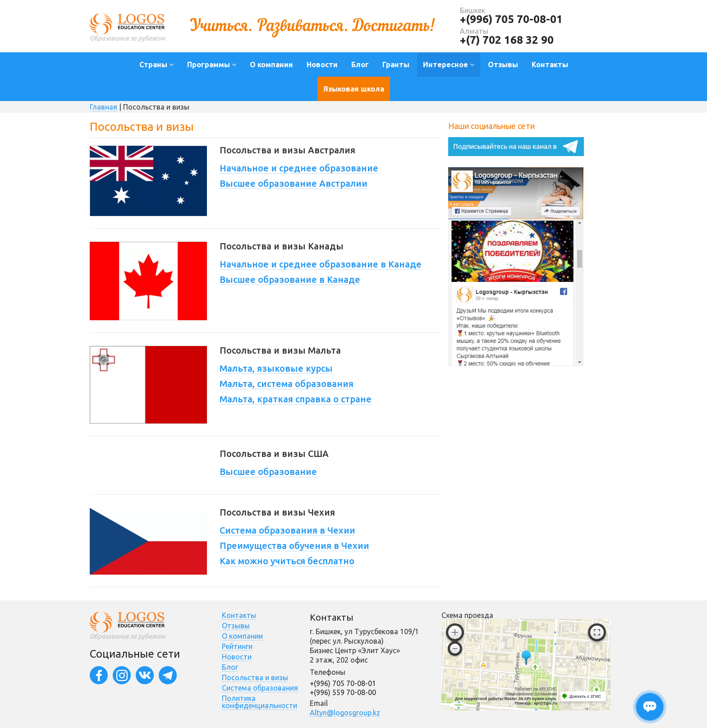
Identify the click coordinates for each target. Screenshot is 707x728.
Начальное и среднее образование (299, 168)
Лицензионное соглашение (531, 694)
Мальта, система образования (287, 384)
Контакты (550, 65)
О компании (271, 65)
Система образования (260, 688)
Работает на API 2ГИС (536, 689)
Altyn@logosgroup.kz (345, 713)
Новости (322, 65)
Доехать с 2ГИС (585, 696)
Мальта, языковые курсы (276, 368)
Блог (360, 65)
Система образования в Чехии (287, 530)
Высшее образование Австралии (294, 183)
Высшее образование (268, 472)
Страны (156, 65)
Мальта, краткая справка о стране (296, 399)
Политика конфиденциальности (259, 702)
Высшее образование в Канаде (290, 279)
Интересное (449, 65)
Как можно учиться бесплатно (287, 561)
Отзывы (503, 65)
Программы (212, 65)
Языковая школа (354, 89)
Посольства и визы (255, 677)
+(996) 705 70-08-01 (511, 19)
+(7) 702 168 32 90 (507, 40)
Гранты (396, 65)
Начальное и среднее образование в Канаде (321, 264)
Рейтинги (237, 646)
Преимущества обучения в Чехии (294, 546)
